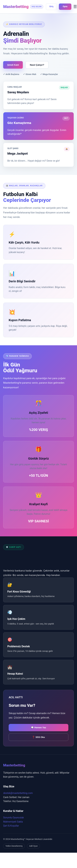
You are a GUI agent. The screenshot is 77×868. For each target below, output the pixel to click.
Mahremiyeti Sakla (13, 822)
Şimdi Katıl (13, 65)
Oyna (65, 6)
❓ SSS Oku (38, 737)
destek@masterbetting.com (18, 793)
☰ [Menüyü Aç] (75, 7)
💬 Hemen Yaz (38, 727)
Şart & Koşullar (11, 826)
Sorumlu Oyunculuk (13, 818)
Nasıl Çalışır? (37, 65)
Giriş (51, 6)
